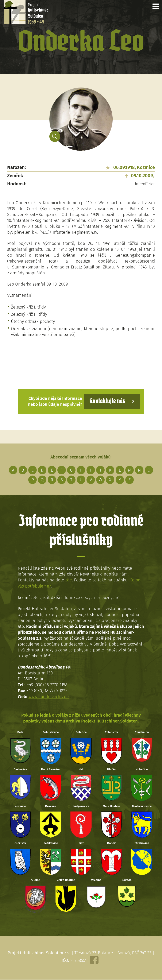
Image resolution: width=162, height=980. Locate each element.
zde (69, 580)
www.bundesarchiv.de (49, 696)
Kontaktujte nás (107, 401)
